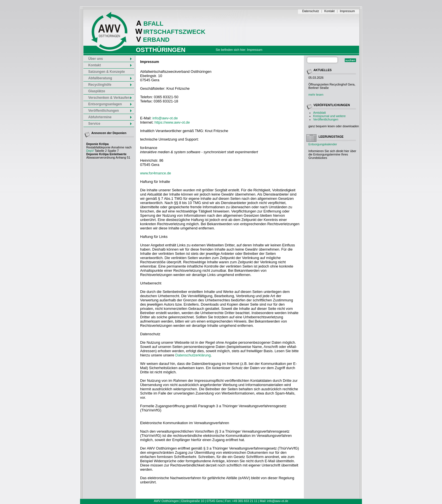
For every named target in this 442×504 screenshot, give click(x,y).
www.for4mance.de (156, 173)
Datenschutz (311, 11)
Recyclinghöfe (110, 85)
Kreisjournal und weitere (329, 116)
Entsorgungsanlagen (110, 104)
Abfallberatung (110, 78)
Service (110, 124)
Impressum (347, 11)
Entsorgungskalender (323, 144)
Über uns (110, 59)
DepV (90, 151)
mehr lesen (316, 95)
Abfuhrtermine (110, 117)
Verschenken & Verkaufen (110, 98)
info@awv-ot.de (165, 118)
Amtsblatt (320, 113)
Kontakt (330, 11)
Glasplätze (97, 91)
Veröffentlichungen (326, 119)
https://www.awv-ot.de (172, 122)
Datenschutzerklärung (193, 355)
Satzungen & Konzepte (107, 72)
